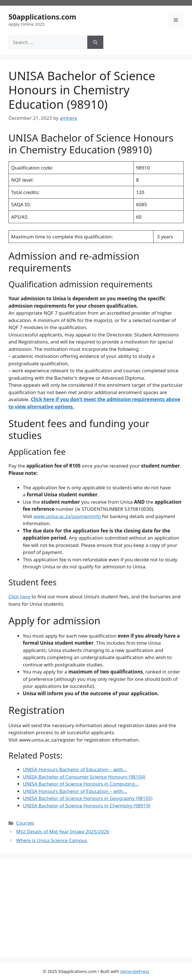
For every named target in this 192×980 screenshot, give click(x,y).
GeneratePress (135, 971)
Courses (25, 823)
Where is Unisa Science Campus (52, 840)
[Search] (95, 42)
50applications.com (42, 17)
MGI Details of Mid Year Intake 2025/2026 (63, 832)
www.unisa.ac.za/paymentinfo (67, 516)
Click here (19, 597)
